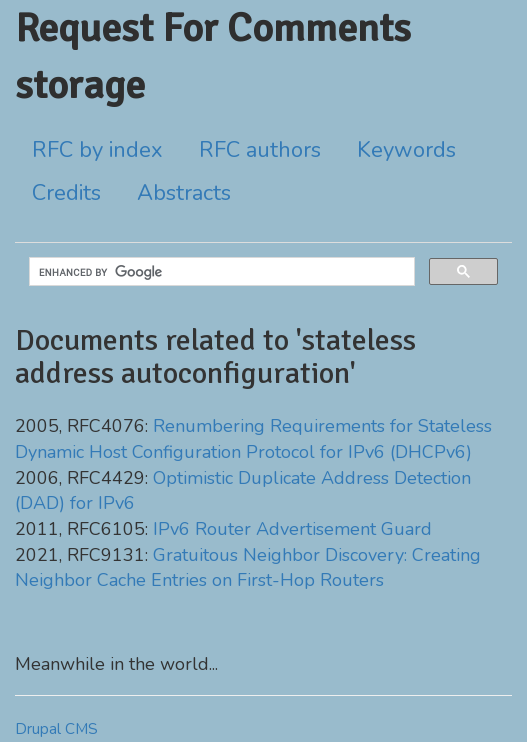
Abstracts (184, 193)
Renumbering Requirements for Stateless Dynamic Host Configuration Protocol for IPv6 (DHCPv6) (253, 439)
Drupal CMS (56, 729)
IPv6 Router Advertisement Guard (292, 529)
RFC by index (97, 150)
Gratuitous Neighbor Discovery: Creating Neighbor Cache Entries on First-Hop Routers (248, 568)
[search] (220, 272)
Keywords (406, 150)
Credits (66, 193)
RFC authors (260, 150)
